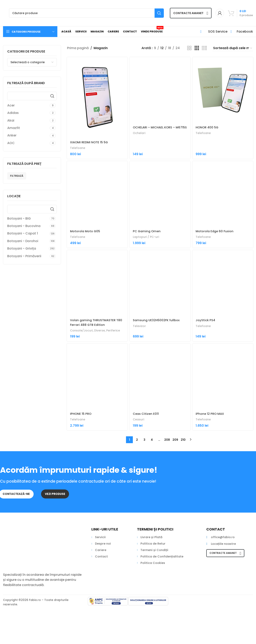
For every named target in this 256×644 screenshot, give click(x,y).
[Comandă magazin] (233, 48)
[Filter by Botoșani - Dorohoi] (28, 241)
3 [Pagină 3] (144, 494)
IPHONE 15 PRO (81, 468)
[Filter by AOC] (28, 143)
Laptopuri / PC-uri (148, 258)
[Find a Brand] (32, 96)
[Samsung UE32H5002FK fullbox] (160, 313)
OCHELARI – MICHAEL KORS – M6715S (156, 144)
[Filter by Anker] (28, 135)
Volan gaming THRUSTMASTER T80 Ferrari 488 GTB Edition (94, 360)
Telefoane (78, 148)
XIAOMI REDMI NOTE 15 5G (90, 142)
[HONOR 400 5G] (223, 97)
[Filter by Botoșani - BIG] (28, 219)
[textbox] (32, 62)
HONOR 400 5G (209, 142)
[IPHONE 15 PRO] (97, 423)
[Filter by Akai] (28, 121)
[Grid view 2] (189, 48)
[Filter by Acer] (28, 105)
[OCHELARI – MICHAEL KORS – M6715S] (160, 97)
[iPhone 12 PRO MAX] (223, 423)
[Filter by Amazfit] (28, 128)
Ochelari (140, 152)
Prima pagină (78, 48)
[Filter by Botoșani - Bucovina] (28, 226)
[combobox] (32, 62)
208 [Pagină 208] (167, 494)
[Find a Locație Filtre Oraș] (32, 209)
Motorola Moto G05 (86, 252)
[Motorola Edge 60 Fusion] (223, 207)
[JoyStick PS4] (223, 313)
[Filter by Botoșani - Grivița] (28, 249)
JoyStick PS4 (207, 358)
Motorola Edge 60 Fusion (217, 252)
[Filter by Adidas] (28, 113)
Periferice (116, 368)
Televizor (140, 363)
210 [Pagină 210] (183, 494)
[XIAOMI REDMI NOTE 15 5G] (97, 97)
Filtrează (17, 176)
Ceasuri (140, 473)
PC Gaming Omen (148, 252)
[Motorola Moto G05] (97, 207)
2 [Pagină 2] (137, 494)
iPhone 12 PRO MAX (212, 468)
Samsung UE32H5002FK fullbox (158, 358)
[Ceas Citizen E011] (160, 423)
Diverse (102, 368)
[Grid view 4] (204, 48)
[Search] (86, 13)
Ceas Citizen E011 (147, 468)
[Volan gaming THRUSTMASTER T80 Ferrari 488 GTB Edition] (97, 313)
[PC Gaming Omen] (160, 207)
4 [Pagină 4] (152, 494)
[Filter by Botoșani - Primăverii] (28, 256)
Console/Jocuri (82, 368)
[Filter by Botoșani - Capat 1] (28, 233)
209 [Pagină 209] (175, 494)
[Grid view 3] (197, 48)
